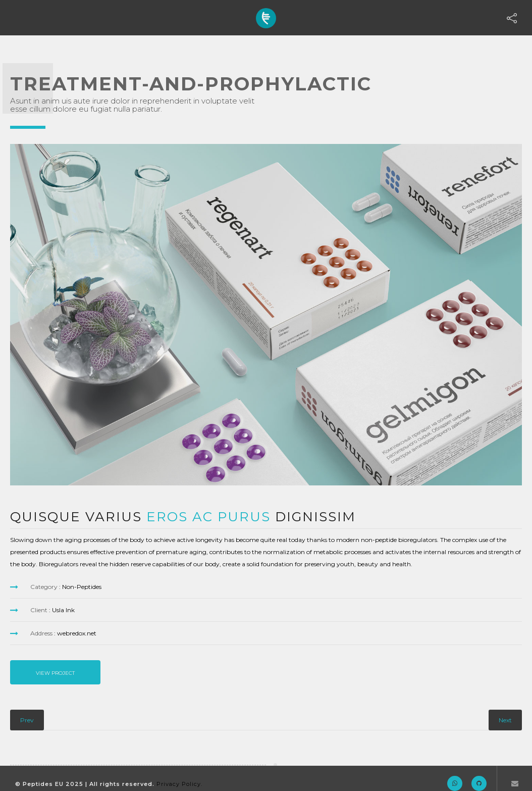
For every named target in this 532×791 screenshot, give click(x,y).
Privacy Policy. (179, 784)
